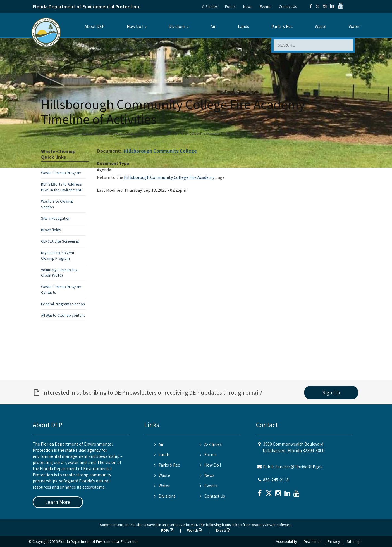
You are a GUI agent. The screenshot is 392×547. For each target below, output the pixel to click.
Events (266, 6)
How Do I (135, 26)
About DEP (95, 26)
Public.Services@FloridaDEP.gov (293, 467)
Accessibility (286, 541)
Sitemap (354, 541)
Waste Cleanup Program (133, 133)
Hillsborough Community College (160, 151)
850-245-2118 (276, 480)
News (248, 6)
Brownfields (51, 230)
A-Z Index (210, 6)
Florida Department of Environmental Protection (86, 7)
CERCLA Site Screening (60, 241)
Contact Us (288, 6)
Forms (230, 6)
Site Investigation (56, 218)
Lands (243, 26)
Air (213, 26)
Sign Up (331, 392)
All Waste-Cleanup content (63, 315)
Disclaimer (312, 541)
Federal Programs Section (63, 304)
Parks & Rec (282, 26)
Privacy (334, 541)
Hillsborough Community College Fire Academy (169, 177)
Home (46, 133)
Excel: (223, 530)
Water (354, 26)
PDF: (167, 530)
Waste (321, 26)
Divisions (177, 26)
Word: (195, 530)
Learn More (58, 502)
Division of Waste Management (91, 133)
